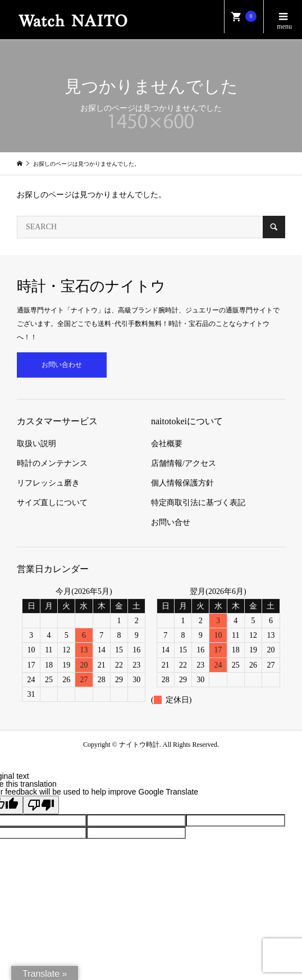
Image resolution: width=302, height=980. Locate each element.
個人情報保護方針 (182, 483)
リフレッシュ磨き (48, 483)
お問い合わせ (62, 365)
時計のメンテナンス (52, 463)
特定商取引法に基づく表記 (198, 503)
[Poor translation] (41, 805)
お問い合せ (171, 522)
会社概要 (167, 444)
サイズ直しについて (52, 503)
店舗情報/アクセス (184, 463)
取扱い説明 (36, 444)
